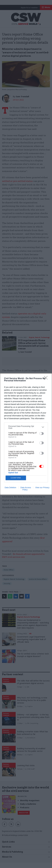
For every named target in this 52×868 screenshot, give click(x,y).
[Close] (47, 379)
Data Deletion (10, 487)
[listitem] (26, 427)
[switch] (42, 434)
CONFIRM (16, 478)
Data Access (26, 487)
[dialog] (26, 434)
